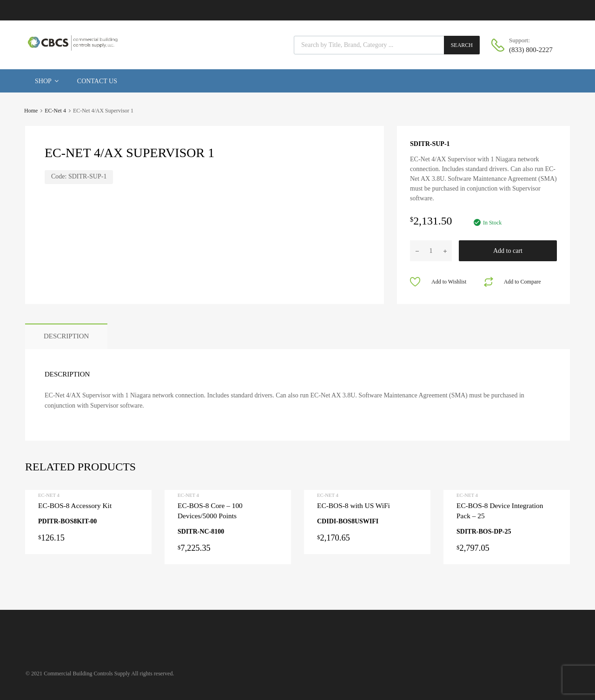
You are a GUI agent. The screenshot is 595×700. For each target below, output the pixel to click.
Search (462, 45)
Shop (47, 81)
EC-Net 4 (55, 111)
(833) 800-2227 (531, 50)
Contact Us (97, 81)
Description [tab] (66, 336)
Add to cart (508, 251)
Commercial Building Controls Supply (87, 674)
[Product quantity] (431, 251)
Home (31, 111)
